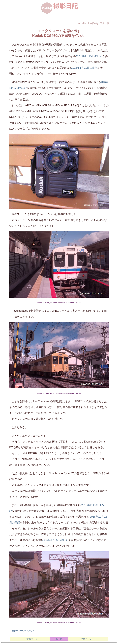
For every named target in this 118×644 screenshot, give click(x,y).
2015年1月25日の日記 (55, 540)
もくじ (59, 639)
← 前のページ (30, 639)
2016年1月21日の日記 (84, 68)
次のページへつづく (23, 631)
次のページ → (88, 639)
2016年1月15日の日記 (89, 56)
